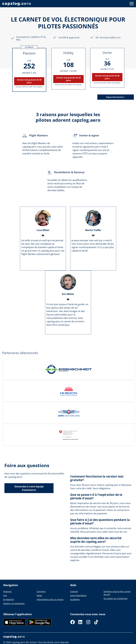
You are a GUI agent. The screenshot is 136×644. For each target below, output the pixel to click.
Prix (5, 595)
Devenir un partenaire (14, 603)
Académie (75, 599)
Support (74, 591)
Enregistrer (9, 599)
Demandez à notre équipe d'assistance (29, 488)
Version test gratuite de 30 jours (29, 81)
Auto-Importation (78, 595)
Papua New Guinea (115, 97)
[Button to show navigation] (132, 4)
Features (7, 591)
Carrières (41, 591)
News (39, 595)
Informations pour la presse (50, 599)
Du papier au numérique (116, 598)
